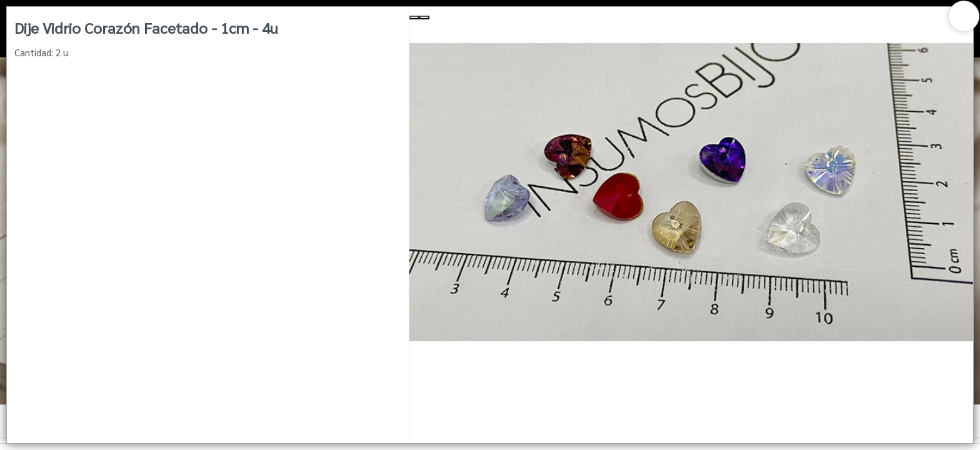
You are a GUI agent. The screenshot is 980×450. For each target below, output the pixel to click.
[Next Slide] (424, 17)
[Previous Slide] (414, 17)
